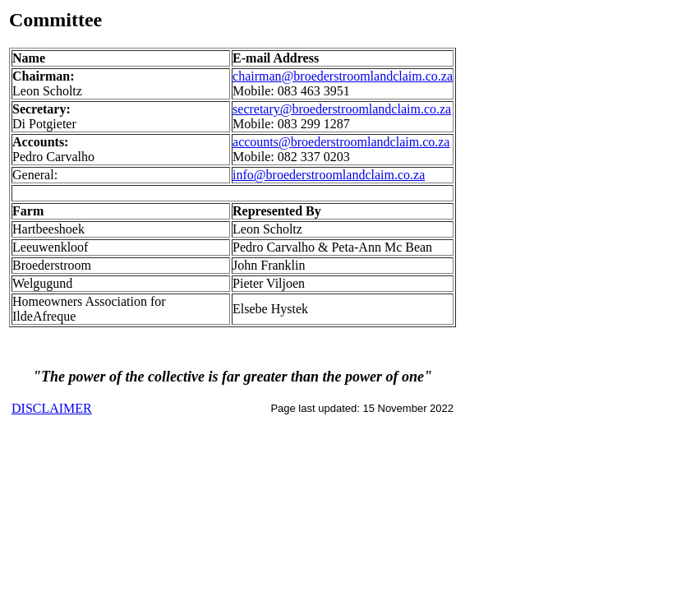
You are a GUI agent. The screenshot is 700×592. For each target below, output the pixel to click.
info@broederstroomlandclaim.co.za (329, 175)
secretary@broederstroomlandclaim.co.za (342, 109)
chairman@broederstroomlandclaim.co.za (343, 76)
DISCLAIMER (52, 408)
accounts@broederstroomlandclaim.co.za (341, 142)
